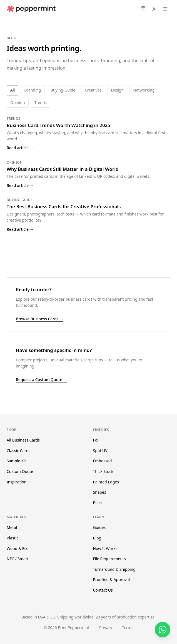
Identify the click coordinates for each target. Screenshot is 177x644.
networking (144, 90)
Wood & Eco (18, 548)
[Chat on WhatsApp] (163, 630)
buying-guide (63, 90)
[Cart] (143, 9)
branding (33, 90)
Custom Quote (20, 471)
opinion (18, 102)
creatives (93, 90)
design (118, 90)
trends (41, 102)
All (13, 90)
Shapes (100, 492)
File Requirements (109, 559)
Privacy (106, 627)
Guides (99, 527)
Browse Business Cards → (40, 319)
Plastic (13, 538)
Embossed (103, 461)
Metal (12, 527)
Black (98, 503)
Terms (128, 627)
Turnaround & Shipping (114, 569)
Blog (97, 538)
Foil (96, 440)
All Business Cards (23, 440)
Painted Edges (106, 482)
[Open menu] (165, 9)
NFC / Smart (18, 559)
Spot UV (100, 451)
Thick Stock (103, 471)
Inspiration (17, 482)
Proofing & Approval (112, 580)
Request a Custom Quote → (41, 380)
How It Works (105, 548)
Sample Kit (16, 461)
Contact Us (103, 590)
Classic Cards (18, 451)
